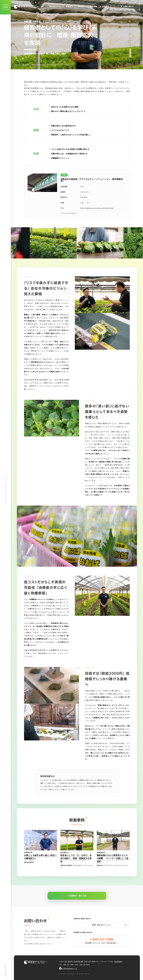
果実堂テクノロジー (27, 6)
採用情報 (95, 6)
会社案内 (107, 6)
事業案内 (71, 6)
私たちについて (57, 6)
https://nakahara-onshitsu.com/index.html (97, 208)
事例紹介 (83, 6)
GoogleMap (118, 962)
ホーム (18, 65)
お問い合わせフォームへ (109, 925)
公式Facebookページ (70, 968)
